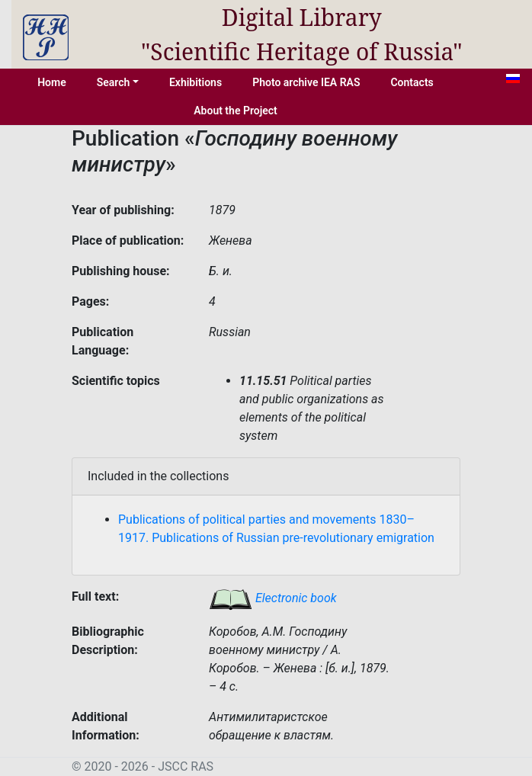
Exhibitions (195, 82)
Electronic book (273, 598)
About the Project (236, 111)
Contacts (412, 82)
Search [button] (114, 82)
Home (52, 82)
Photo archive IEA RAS (306, 82)
